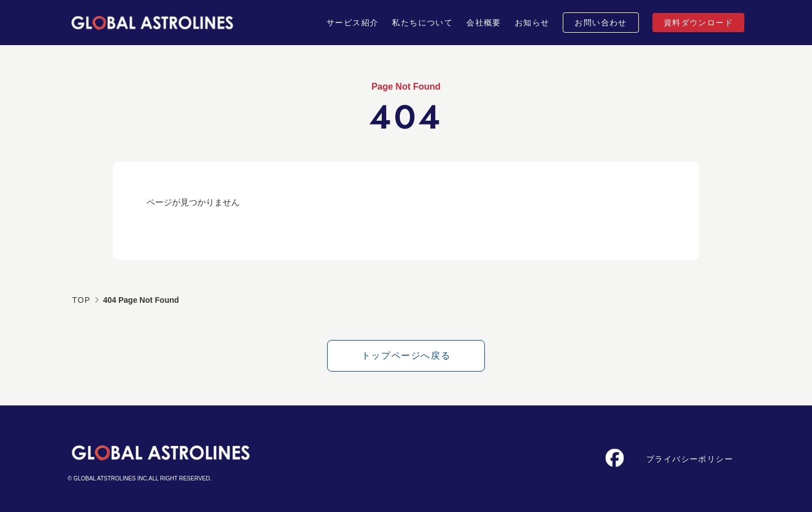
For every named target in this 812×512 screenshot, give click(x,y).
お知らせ (532, 23)
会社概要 (484, 23)
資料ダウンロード (698, 23)
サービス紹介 (352, 23)
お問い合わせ (601, 23)
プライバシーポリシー (690, 459)
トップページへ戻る (406, 356)
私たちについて (422, 23)
